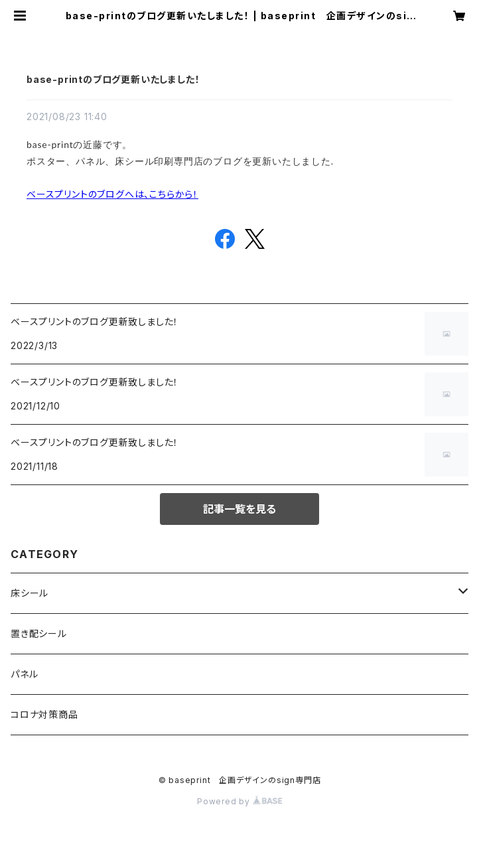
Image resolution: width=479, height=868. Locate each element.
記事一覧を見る (239, 509)
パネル (24, 674)
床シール (30, 593)
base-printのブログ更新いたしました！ (113, 79)
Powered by (239, 801)
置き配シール (39, 633)
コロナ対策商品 (44, 714)
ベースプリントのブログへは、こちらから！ (112, 194)
